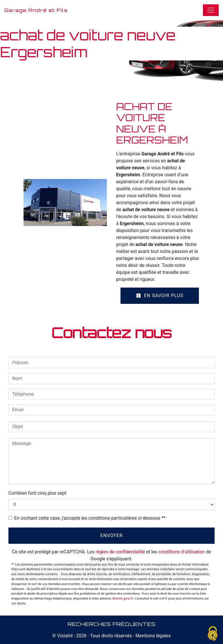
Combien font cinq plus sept (37, 493)
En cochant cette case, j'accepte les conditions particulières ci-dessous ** (90, 518)
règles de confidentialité (120, 552)
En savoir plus (160, 296)
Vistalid (65, 636)
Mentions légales (153, 636)
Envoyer (112, 536)
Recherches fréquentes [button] (112, 624)
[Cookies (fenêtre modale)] (213, 634)
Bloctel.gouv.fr (123, 599)
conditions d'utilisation (181, 552)
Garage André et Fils (36, 10)
